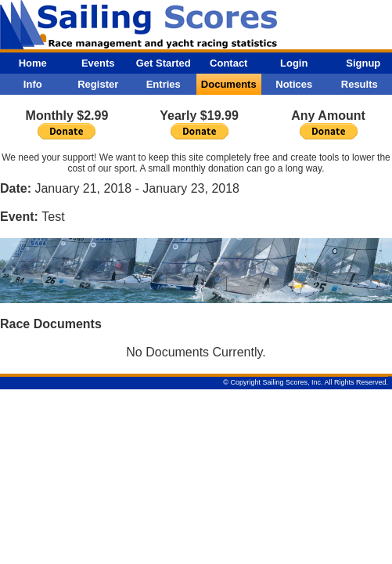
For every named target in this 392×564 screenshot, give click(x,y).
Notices (294, 84)
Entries (164, 84)
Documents (229, 84)
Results (360, 84)
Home (33, 63)
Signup (363, 63)
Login (294, 63)
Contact (228, 63)
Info (33, 84)
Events (98, 63)
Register (98, 84)
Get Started (164, 63)
